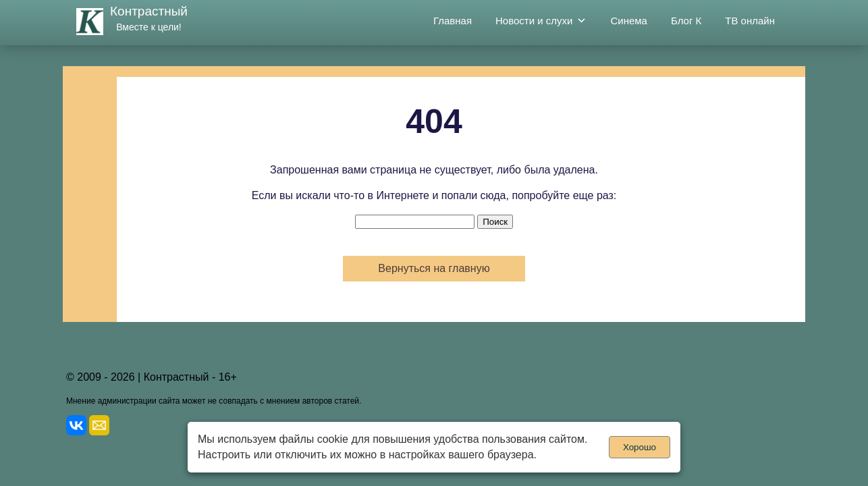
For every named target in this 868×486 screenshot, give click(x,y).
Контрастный (149, 11)
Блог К (686, 21)
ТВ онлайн (750, 21)
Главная (453, 21)
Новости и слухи (541, 21)
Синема (629, 21)
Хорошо (640, 447)
